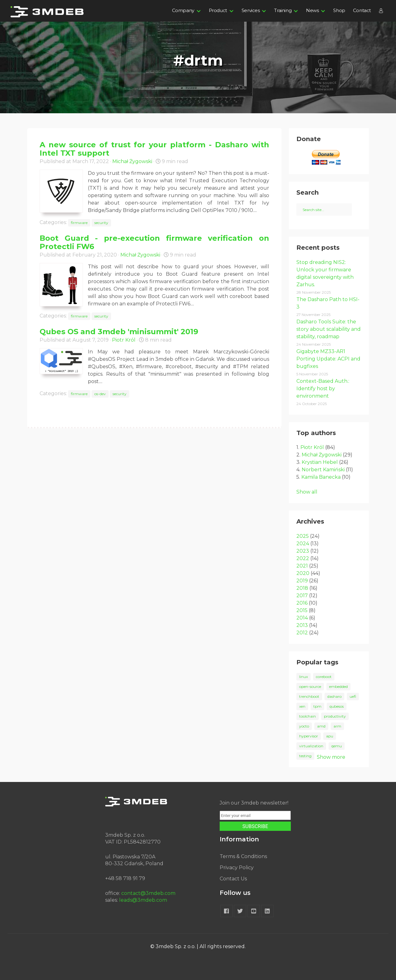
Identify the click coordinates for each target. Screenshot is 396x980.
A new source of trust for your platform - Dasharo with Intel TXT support (154, 149)
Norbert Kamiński (323, 470)
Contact (362, 10)
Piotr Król (124, 340)
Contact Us (233, 879)
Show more (331, 757)
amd (321, 726)
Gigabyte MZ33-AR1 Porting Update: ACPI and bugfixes (328, 359)
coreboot (324, 677)
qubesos (337, 706)
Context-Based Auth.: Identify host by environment (323, 389)
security (101, 223)
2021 (302, 566)
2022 (303, 558)
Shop (339, 10)
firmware (79, 223)
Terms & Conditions (243, 856)
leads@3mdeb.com (143, 900)
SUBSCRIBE (255, 826)
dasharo (334, 696)
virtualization (311, 746)
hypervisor (309, 736)
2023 (303, 551)
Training (283, 10)
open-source (310, 686)
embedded (338, 686)
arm (337, 726)
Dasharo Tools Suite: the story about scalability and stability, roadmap (329, 329)
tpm (317, 706)
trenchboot (309, 696)
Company (183, 10)
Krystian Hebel (320, 462)
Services (251, 10)
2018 (302, 588)
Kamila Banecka (321, 477)
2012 (302, 633)
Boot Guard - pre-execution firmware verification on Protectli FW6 (154, 242)
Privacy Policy (237, 868)
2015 (302, 610)
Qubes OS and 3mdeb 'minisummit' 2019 (119, 332)
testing (305, 756)
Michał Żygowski (132, 161)
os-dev (100, 394)
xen (302, 706)
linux (303, 677)
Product (218, 10)
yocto (304, 726)
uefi (353, 696)
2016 (302, 603)
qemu (337, 746)
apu (330, 736)
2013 (302, 625)
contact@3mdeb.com (148, 893)
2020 (303, 573)
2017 (302, 596)
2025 (303, 536)
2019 (302, 581)
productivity (335, 716)
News (312, 10)
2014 (302, 618)
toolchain (308, 716)
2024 (303, 544)
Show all (307, 492)
